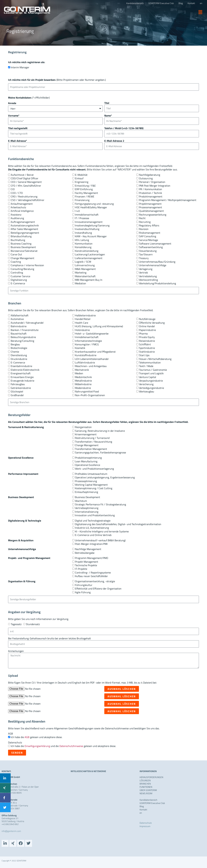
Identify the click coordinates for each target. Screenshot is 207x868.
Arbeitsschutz (18, 207)
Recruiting (145, 222)
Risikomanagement (150, 233)
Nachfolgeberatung (150, 175)
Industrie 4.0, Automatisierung (92, 528)
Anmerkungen (16, 651)
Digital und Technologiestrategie (93, 521)
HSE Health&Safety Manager (91, 207)
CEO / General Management (26, 182)
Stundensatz (33, 624)
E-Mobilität (81, 175)
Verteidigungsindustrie (152, 388)
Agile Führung (83, 592)
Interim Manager (20, 67)
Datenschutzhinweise (71, 746)
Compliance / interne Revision (27, 265)
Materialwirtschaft (85, 276)
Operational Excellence (88, 465)
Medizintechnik (83, 377)
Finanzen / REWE (85, 196)
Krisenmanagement (86, 434)
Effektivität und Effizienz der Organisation (98, 589)
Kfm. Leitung (82, 240)
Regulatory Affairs (149, 225)
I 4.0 (77, 211)
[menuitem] (201, 3)
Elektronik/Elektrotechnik (25, 370)
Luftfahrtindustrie (85, 362)
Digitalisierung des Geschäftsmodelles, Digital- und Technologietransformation (118, 524)
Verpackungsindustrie (151, 381)
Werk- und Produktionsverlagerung (94, 469)
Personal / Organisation (152, 182)
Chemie (15, 352)
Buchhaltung (18, 240)
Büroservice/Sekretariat (24, 251)
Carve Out (16, 254)
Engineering (82, 182)
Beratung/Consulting (22, 341)
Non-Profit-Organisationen (90, 395)
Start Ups (144, 355)
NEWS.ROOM (146, 793)
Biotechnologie (19, 348)
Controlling (17, 273)
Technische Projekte (86, 565)
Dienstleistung (19, 355)
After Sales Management (25, 229)
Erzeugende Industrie (23, 381)
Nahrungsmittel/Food (87, 391)
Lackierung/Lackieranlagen (90, 254)
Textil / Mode (146, 366)
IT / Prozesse (82, 218)
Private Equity (147, 337)
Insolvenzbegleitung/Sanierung (92, 225)
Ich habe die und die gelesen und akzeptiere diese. (63, 746)
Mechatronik (82, 370)
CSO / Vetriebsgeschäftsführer (28, 200)
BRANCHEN (145, 784)
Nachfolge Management (88, 549)
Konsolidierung (83, 247)
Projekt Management (87, 562)
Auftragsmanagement (23, 222)
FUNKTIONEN (146, 787)
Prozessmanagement (151, 207)
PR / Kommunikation (151, 189)
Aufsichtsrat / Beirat (22, 175)
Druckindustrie (19, 359)
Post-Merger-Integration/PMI (91, 544)
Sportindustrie (147, 348)
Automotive (17, 319)
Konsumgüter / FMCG (87, 344)
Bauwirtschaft (19, 334)
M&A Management (85, 269)
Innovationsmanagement (89, 222)
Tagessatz (16, 624)
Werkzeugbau (147, 391)
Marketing (81, 273)
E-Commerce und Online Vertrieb (93, 535)
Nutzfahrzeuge (147, 319)
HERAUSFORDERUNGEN (151, 777)
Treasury (144, 258)
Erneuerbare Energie (22, 377)
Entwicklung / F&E (85, 186)
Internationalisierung (87, 512)
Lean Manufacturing (86, 461)
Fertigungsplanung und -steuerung (94, 204)
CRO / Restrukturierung (24, 196)
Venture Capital (148, 377)
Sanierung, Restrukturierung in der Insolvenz (100, 431)
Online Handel (147, 326)
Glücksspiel (17, 391)
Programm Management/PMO (92, 558)
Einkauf (79, 178)
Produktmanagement (151, 196)
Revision (144, 229)
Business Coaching (21, 244)
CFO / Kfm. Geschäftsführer (26, 186)
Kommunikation (84, 244)
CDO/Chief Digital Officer (25, 178)
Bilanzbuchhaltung (21, 236)
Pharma (143, 334)
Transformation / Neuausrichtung (94, 442)
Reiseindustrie (147, 341)
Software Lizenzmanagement (155, 244)
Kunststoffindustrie (86, 355)
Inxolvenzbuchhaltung (87, 229)
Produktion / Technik (151, 193)
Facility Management (87, 193)
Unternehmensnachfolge (153, 265)
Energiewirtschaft (21, 373)
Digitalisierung (19, 280)
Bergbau (15, 344)
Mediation (81, 283)
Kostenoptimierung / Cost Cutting (94, 488)
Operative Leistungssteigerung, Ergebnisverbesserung (105, 477)
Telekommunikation (150, 362)
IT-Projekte (81, 569)
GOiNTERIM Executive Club (152, 803)
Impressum (145, 826)
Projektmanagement (150, 204)
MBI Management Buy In (89, 280)
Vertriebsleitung (148, 276)
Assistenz (16, 215)
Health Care (82, 323)
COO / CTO (17, 193)
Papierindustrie (147, 330)
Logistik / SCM (83, 262)
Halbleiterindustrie (85, 315)
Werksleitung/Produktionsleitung (158, 283)
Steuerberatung (148, 251)
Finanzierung (82, 200)
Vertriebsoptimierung (87, 508)
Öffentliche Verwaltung (152, 323)
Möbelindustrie (83, 384)
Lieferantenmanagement (89, 258)
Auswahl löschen (122, 689)
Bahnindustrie (19, 326)
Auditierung (17, 218)
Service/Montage (149, 240)
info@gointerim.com (11, 831)
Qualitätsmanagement (151, 211)
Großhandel (17, 395)
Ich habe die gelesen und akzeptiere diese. (37, 737)
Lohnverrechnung (85, 265)
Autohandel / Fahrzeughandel (27, 323)
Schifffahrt (145, 344)
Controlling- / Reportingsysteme (93, 573)
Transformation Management (91, 449)
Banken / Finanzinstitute (25, 330)
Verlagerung (146, 269)
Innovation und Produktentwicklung (95, 515)
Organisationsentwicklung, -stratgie (95, 581)
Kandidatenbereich (148, 800)
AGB (11, 734)
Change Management (23, 258)
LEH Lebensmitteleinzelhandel (92, 359)
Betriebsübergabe (85, 553)
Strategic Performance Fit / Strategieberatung (101, 504)
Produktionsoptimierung (88, 458)
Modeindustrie (83, 388)
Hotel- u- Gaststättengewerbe (92, 334)
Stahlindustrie (147, 352)
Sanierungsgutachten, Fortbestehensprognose (101, 452)
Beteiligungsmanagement (25, 233)
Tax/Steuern (146, 254)
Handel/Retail (83, 319)
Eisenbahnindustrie (22, 366)
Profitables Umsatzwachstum (91, 474)
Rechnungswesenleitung (153, 215)
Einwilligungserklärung (37, 746)
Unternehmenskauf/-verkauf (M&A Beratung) (100, 540)
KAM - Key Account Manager (91, 236)
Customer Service (21, 276)
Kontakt (143, 810)
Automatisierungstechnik (25, 225)
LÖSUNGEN (145, 780)
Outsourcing (146, 178)
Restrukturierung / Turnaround (92, 438)
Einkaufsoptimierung (87, 492)
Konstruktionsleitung (87, 251)
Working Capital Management (91, 485)
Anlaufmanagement (22, 204)
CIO (13, 189)
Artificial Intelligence (22, 211)
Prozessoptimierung (86, 481)
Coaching (16, 262)
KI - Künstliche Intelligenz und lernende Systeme (102, 531)
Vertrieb (143, 273)
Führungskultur (84, 585)
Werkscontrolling (148, 280)
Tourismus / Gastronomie (153, 370)
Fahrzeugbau (18, 384)
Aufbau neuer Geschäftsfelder (91, 576)
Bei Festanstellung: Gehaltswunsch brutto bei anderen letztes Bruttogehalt (49, 638)
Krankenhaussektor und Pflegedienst (95, 352)
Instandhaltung (83, 233)
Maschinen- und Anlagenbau (91, 366)
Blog (142, 806)
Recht (142, 218)
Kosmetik (80, 348)
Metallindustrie (83, 381)
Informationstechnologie (88, 341)
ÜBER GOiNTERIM (148, 790)
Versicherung (146, 384)
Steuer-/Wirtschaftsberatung (155, 359)
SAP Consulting (148, 236)
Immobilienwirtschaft (87, 215)
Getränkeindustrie (21, 388)
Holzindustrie (82, 330)
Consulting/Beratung (22, 269)
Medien (79, 373)
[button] (199, 12)
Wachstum (81, 501)
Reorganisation (83, 427)
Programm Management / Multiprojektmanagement (168, 200)
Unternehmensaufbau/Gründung (157, 262)
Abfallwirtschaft (20, 315)
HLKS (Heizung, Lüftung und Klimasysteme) (99, 326)
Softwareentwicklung (151, 247)
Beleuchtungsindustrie (23, 337)
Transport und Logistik (151, 373)
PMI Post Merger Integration (155, 186)
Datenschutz (15, 742)
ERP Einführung (84, 189)
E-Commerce (18, 283)
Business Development (23, 247)
